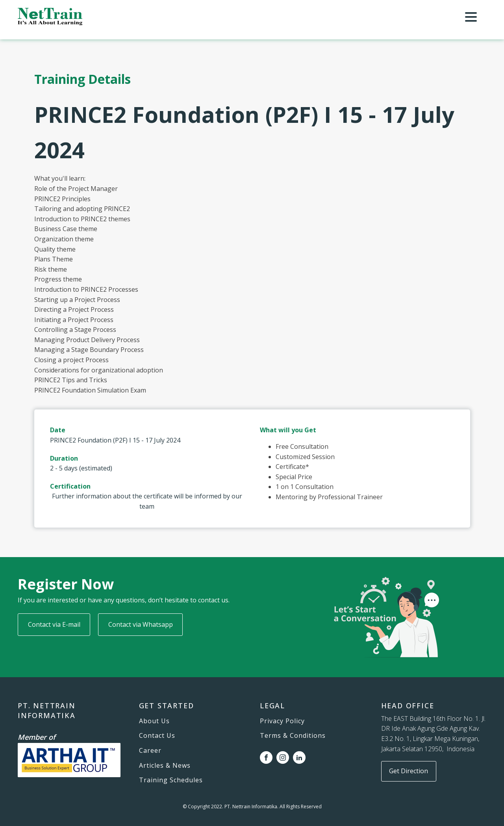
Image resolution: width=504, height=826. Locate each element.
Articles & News (165, 766)
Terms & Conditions (293, 736)
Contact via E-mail (54, 624)
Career (150, 751)
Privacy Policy (282, 721)
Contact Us (157, 736)
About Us (154, 721)
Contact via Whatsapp (141, 624)
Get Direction (409, 771)
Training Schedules (171, 780)
